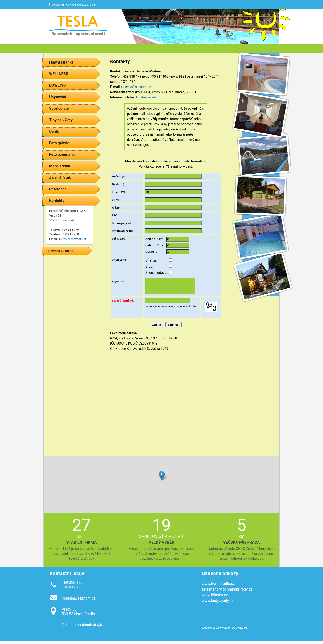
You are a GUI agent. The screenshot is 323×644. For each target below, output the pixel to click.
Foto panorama (62, 155)
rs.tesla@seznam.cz (73, 239)
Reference (58, 189)
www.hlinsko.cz (215, 598)
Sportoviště (59, 108)
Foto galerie (59, 143)
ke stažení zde (146, 97)
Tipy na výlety (61, 120)
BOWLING (58, 85)
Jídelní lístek (60, 178)
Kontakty (57, 201)
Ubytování (58, 97)
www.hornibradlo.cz (218, 586)
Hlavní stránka (61, 62)
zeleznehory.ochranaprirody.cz (227, 592)
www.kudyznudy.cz (218, 603)
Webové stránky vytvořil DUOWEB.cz (224, 631)
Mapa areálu (60, 166)
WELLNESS (59, 74)
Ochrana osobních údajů (82, 628)
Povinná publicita (61, 251)
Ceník (54, 131)
